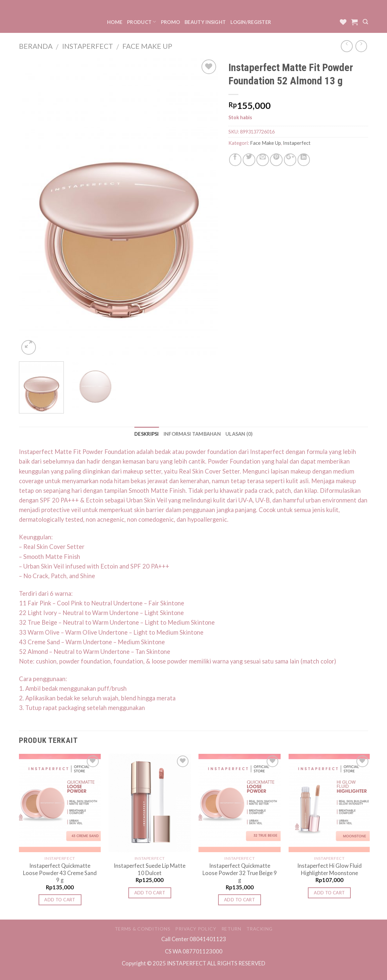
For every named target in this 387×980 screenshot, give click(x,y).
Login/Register (251, 22)
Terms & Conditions (143, 929)
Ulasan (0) (239, 434)
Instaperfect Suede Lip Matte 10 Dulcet (150, 869)
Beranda (36, 46)
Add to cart (60, 900)
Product (142, 22)
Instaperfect (88, 46)
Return (231, 929)
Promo (170, 22)
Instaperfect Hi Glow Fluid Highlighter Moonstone (329, 869)
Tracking (259, 929)
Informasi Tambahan (192, 434)
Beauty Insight (205, 22)
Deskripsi (147, 434)
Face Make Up (147, 46)
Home (115, 22)
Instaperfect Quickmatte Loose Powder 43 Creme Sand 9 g (60, 873)
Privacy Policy (196, 929)
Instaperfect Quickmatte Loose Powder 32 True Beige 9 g (240, 873)
